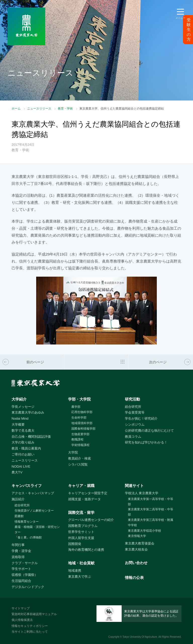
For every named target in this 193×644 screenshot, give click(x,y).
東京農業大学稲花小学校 (144, 531)
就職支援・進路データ (84, 499)
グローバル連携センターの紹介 (91, 520)
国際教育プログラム (83, 526)
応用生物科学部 (82, 412)
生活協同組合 (21, 581)
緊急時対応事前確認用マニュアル (34, 614)
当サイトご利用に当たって (30, 632)
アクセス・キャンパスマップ (33, 493)
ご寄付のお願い (23, 454)
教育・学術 (65, 109)
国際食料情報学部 (83, 429)
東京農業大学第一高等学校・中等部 (151, 502)
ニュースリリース (39, 109)
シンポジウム (135, 425)
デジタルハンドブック (28, 587)
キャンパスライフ (27, 486)
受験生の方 (189, 30)
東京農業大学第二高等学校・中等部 (151, 512)
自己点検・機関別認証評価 (31, 437)
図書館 (19, 516)
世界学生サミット (81, 532)
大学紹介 (19, 399)
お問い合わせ (136, 563)
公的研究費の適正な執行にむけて (149, 431)
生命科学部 (79, 418)
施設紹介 (18, 499)
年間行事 (18, 545)
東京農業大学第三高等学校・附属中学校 (151, 523)
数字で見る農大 (23, 431)
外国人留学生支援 (81, 538)
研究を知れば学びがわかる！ (146, 442)
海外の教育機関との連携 (86, 550)
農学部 (76, 407)
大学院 (73, 452)
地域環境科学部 (82, 423)
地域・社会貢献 (81, 563)
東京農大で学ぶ (80, 577)
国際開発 (75, 544)
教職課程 (77, 439)
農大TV (17, 472)
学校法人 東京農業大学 (142, 493)
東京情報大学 (137, 536)
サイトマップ (21, 608)
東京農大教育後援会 (140, 543)
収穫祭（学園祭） (25, 575)
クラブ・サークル (25, 563)
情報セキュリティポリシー (30, 626)
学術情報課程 (80, 445)
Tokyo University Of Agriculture (140, 637)
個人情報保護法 (22, 620)
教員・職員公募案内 (26, 448)
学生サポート (21, 569)
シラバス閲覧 (78, 464)
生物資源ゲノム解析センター (34, 511)
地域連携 (75, 571)
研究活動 (132, 399)
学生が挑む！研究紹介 (141, 418)
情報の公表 (134, 578)
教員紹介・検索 (80, 458)
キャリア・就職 (81, 486)
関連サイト (134, 486)
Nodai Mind (20, 418)
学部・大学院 (79, 399)
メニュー (180, 18)
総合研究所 (133, 407)
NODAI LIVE (21, 466)
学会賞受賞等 (135, 412)
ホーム (16, 109)
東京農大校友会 (136, 549)
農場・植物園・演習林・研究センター (37, 530)
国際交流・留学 (81, 512)
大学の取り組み (23, 442)
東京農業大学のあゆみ (28, 412)
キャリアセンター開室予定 (88, 493)
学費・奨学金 (21, 551)
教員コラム (133, 437)
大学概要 (18, 425)
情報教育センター (27, 522)
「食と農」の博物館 (28, 537)
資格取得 (18, 557)
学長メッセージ (23, 407)
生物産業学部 (80, 434)
